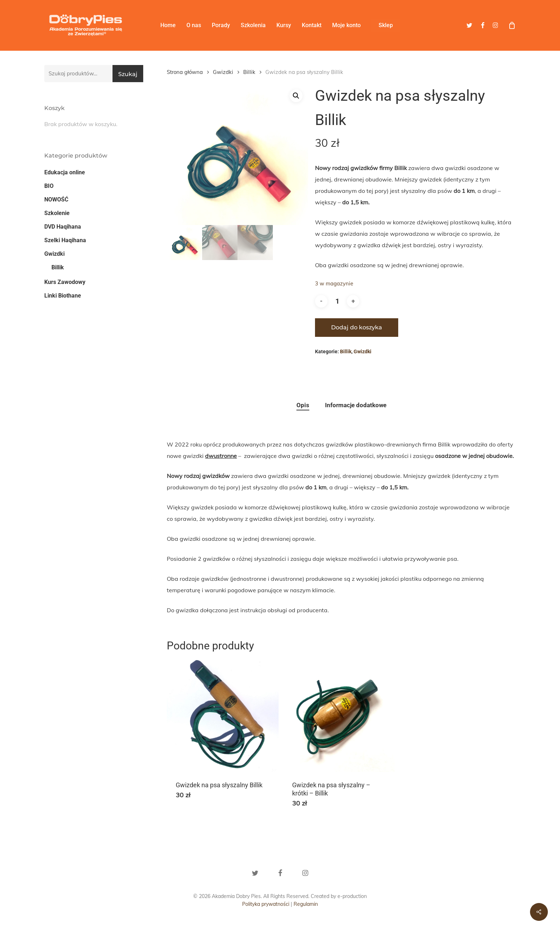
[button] (296, 96)
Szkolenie (57, 213)
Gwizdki (54, 254)
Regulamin (306, 904)
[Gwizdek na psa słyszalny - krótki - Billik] (339, 716)
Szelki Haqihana (65, 240)
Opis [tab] (303, 405)
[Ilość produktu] (337, 301)
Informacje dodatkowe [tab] (356, 405)
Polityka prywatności (266, 904)
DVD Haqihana (63, 227)
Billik (58, 267)
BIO (49, 186)
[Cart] (512, 25)
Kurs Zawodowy (65, 282)
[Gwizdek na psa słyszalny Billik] (223, 716)
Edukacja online (65, 172)
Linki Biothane (63, 296)
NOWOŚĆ (56, 199)
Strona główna (185, 72)
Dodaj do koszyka (357, 327)
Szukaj (128, 74)
